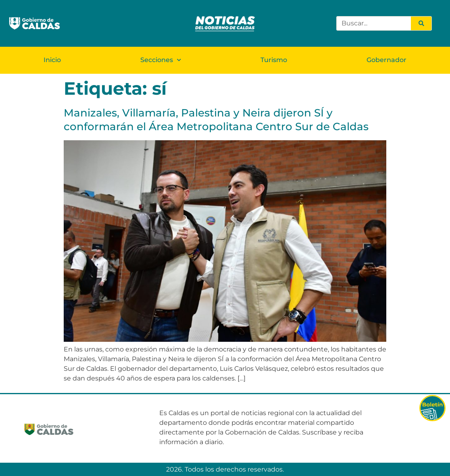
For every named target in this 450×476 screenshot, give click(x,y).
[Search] (421, 23)
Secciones (161, 60)
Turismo (274, 60)
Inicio (52, 60)
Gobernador (386, 60)
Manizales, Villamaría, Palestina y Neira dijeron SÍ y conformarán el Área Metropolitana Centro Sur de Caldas (216, 120)
